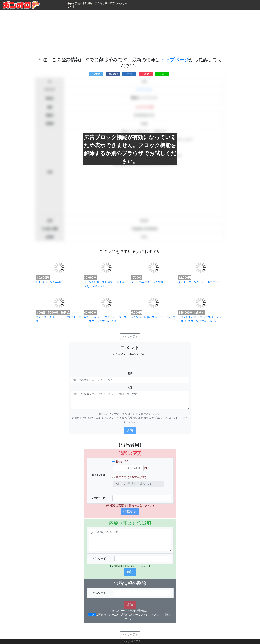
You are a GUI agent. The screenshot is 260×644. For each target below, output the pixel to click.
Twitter (96, 74)
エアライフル (144, 90)
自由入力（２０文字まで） (132, 477)
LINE (162, 74)
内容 (130, 388)
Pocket (146, 74)
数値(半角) (122, 462)
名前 (130, 373)
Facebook (113, 74)
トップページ (175, 60)
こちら (92, 615)
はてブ (129, 74)
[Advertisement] (130, 34)
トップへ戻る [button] (130, 336)
